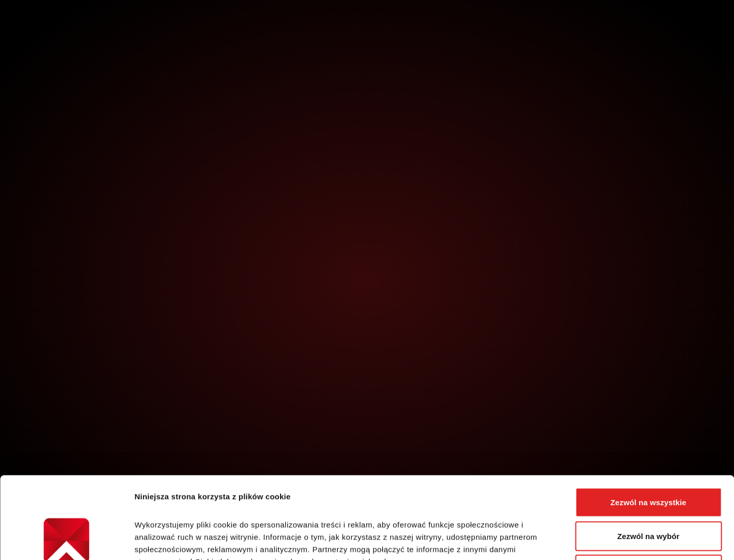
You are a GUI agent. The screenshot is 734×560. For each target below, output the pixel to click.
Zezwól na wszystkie (648, 425)
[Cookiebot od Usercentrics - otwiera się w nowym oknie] (66, 540)
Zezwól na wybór (648, 459)
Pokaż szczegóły (547, 540)
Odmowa (648, 493)
